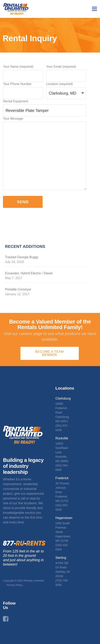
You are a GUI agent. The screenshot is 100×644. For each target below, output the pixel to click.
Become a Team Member (50, 353)
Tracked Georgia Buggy (22, 257)
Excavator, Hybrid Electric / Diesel (29, 273)
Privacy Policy (15, 585)
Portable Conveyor (18, 289)
